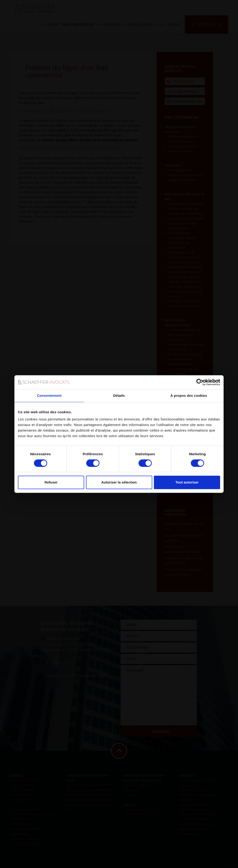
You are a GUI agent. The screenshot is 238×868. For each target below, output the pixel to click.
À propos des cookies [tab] (189, 396)
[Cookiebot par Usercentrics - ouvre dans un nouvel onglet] (200, 382)
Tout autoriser (187, 482)
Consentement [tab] (49, 396)
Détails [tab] (119, 396)
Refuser (51, 482)
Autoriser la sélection (119, 482)
